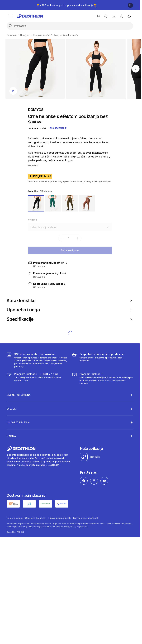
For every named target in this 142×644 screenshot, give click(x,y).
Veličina (32, 220)
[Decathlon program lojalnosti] (102, 379)
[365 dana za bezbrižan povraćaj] (37, 360)
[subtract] (62, 238)
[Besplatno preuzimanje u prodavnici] (102, 360)
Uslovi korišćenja (18, 422)
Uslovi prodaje (15, 518)
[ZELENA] (53, 203)
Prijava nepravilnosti (59, 518)
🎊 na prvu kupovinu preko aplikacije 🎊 (66, 5)
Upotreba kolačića (35, 518)
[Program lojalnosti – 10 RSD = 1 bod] (37, 379)
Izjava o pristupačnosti (86, 518)
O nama (11, 436)
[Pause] (130, 5)
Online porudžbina (19, 395)
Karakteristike (70, 301)
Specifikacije (70, 319)
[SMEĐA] (87, 203)
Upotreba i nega (70, 310)
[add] (78, 238)
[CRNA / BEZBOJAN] (36, 203)
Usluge (11, 409)
